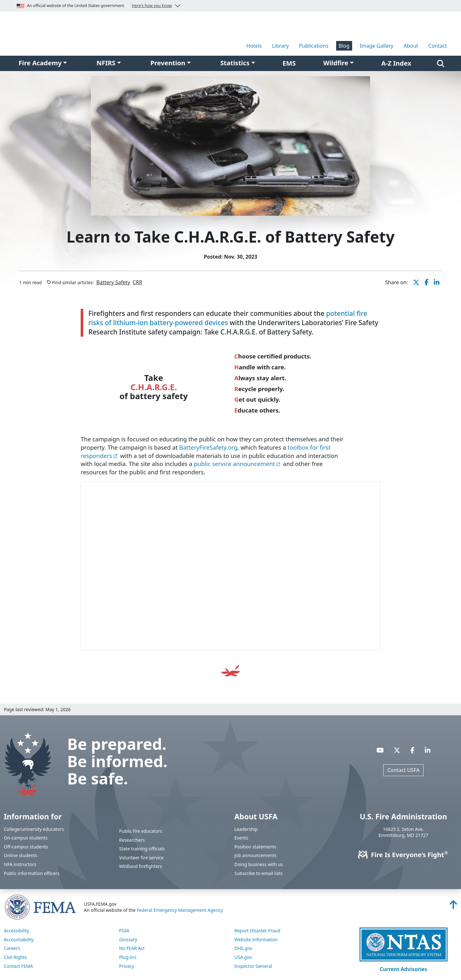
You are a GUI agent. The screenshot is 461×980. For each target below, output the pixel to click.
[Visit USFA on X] (397, 750)
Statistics (235, 63)
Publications (314, 46)
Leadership (246, 829)
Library (280, 46)
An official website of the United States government (94, 6)
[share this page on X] (416, 282)
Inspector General (253, 966)
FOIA (124, 931)
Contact (438, 46)
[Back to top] (453, 906)
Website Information (256, 940)
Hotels (254, 46)
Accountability (19, 940)
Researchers (132, 840)
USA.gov (243, 957)
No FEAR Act (132, 948)
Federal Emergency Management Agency (180, 910)
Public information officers (32, 873)
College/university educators (34, 829)
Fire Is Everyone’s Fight (404, 855)
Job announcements (255, 855)
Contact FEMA (18, 966)
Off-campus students (26, 847)
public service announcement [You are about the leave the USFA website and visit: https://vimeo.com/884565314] (234, 464)
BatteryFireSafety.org (208, 447)
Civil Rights (15, 957)
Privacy (127, 966)
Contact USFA (404, 770)
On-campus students (26, 838)
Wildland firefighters (141, 866)
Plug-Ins (128, 957)
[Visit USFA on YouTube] (380, 750)
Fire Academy (40, 63)
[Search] (441, 63)
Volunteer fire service (141, 858)
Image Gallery (377, 46)
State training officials (142, 849)
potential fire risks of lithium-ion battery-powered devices (228, 318)
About (411, 46)
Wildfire (336, 63)
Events (241, 838)
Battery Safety (113, 282)
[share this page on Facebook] (427, 282)
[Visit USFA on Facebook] (412, 750)
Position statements (255, 847)
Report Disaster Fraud (257, 931)
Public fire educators (141, 831)
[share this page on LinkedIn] (437, 282)
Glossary (128, 940)
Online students (20, 855)
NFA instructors (20, 864)
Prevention (168, 63)
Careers (12, 948)
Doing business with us (259, 864)
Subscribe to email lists (258, 873)
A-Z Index (396, 63)
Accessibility (16, 931)
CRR (137, 282)
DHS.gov (243, 948)
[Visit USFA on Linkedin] (428, 750)
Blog (344, 46)
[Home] (77, 33)
